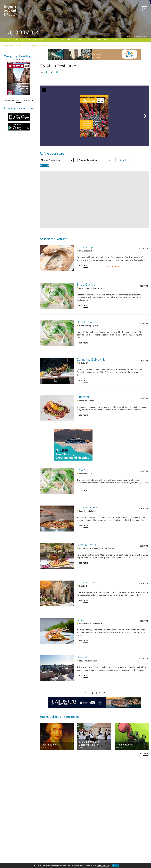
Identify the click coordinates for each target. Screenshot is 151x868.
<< (85, 693)
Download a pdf (19, 59)
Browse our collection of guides (18, 100)
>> (104, 693)
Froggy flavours (125, 745)
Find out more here (103, 866)
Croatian (144, 249)
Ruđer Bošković (49, 745)
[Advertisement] (115, 445)
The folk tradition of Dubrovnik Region (89, 743)
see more (83, 265)
